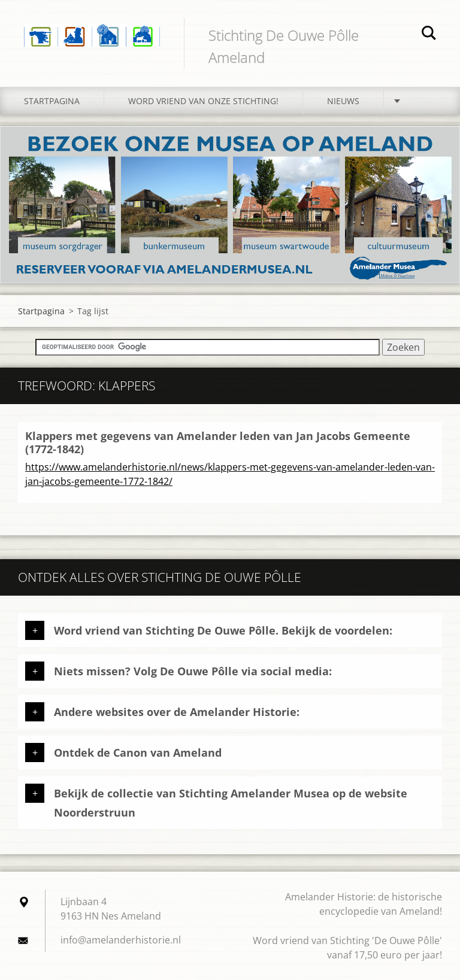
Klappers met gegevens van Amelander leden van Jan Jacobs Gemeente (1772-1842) (218, 443)
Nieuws (343, 101)
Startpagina (52, 101)
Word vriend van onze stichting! (203, 101)
